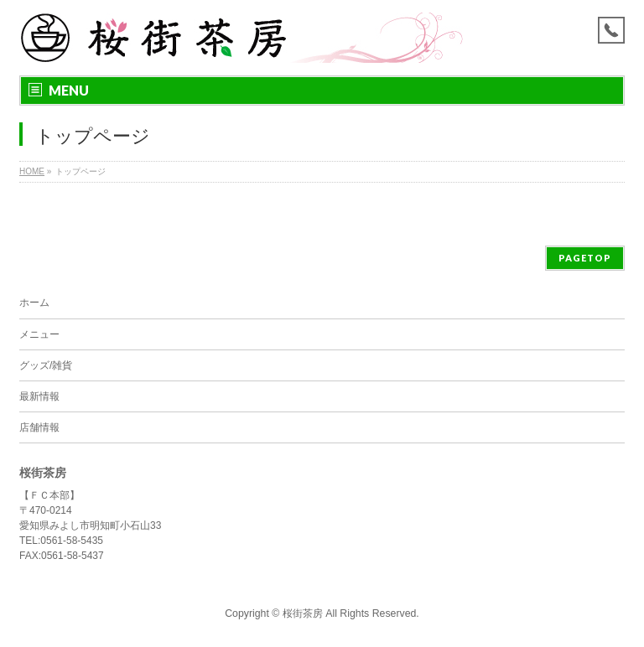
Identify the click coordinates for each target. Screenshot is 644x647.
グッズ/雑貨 (46, 365)
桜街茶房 (303, 613)
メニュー (39, 334)
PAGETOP (585, 258)
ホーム (34, 303)
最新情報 (39, 396)
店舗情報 (39, 427)
